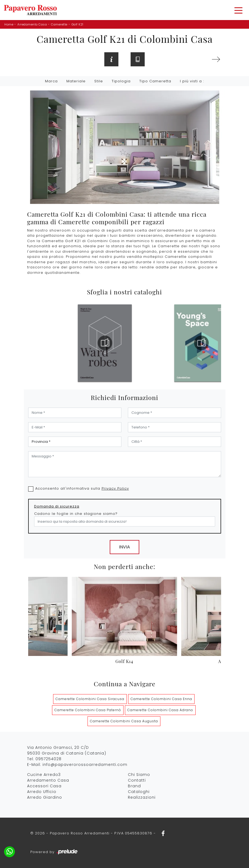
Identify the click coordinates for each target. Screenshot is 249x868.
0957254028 (48, 759)
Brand (134, 786)
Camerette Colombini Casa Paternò (88, 710)
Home (9, 24)
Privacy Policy (115, 488)
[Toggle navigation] (238, 10)
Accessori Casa (44, 786)
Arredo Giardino (45, 797)
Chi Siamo (139, 775)
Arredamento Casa (32, 24)
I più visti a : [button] (192, 81)
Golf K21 (77, 24)
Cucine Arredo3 (44, 775)
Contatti (137, 780)
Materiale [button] (76, 81)
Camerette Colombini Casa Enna (161, 699)
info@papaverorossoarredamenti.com (85, 765)
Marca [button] (51, 81)
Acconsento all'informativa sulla (82, 488)
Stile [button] (99, 81)
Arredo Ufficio (42, 792)
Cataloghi (139, 792)
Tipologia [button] (121, 81)
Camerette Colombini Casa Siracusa (90, 699)
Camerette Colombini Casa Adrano (160, 710)
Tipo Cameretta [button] (155, 81)
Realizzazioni (142, 797)
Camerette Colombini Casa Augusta (124, 721)
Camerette (59, 24)
